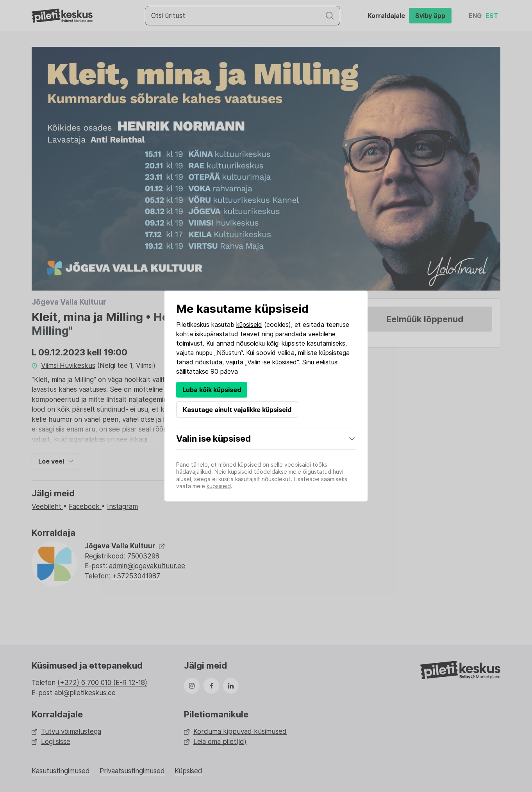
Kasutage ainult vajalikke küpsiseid (237, 410)
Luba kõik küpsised (212, 390)
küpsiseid (249, 325)
